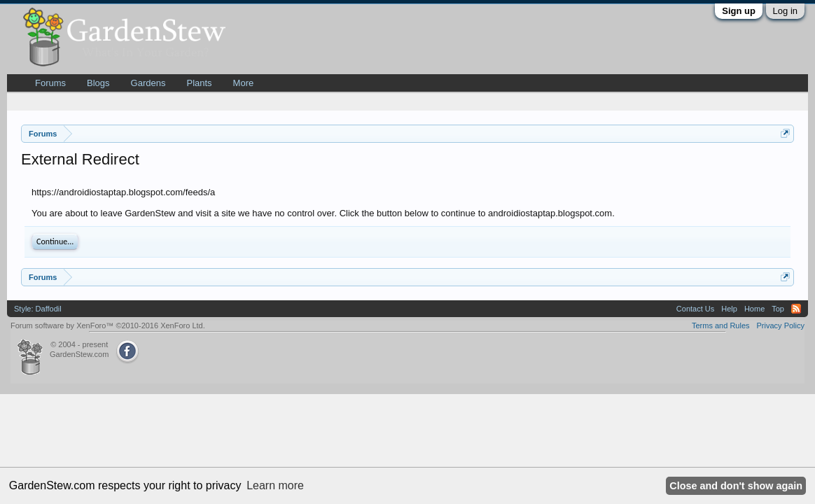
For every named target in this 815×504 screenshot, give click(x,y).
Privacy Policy (781, 325)
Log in (785, 11)
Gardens (148, 83)
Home (754, 309)
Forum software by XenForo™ (108, 325)
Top (778, 309)
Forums (50, 83)
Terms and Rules (721, 325)
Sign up (739, 11)
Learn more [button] (275, 485)
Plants (199, 83)
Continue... (55, 241)
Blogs (98, 83)
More (244, 83)
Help (729, 309)
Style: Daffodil (38, 309)
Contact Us (695, 309)
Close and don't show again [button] (736, 486)
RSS (796, 309)
